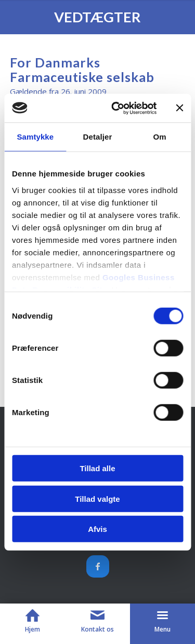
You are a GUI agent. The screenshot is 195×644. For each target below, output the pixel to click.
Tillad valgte (97, 498)
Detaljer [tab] (98, 137)
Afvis (97, 529)
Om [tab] (160, 137)
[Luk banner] (179, 108)
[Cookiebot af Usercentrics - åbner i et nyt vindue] (116, 108)
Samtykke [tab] (35, 137)
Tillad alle (97, 468)
